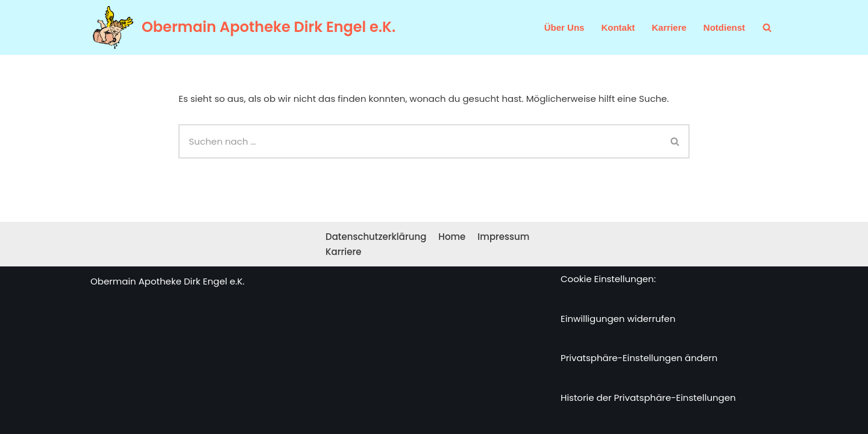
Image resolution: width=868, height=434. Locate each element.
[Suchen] (767, 27)
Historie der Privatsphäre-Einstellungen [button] (648, 398)
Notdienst (724, 27)
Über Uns (565, 27)
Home (452, 237)
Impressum (503, 237)
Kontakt (618, 27)
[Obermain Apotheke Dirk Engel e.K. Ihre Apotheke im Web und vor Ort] (243, 27)
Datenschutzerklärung (376, 237)
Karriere (669, 27)
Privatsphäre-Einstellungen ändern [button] (639, 358)
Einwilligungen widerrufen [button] (618, 319)
